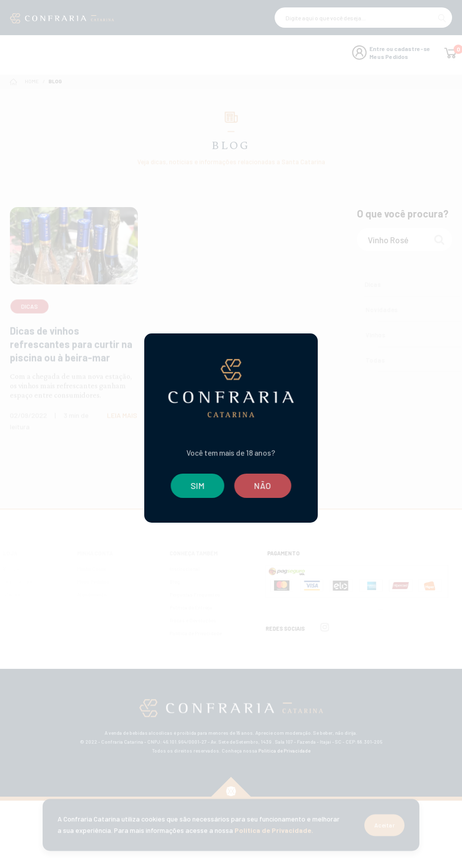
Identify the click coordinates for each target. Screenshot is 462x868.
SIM (197, 486)
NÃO (264, 486)
